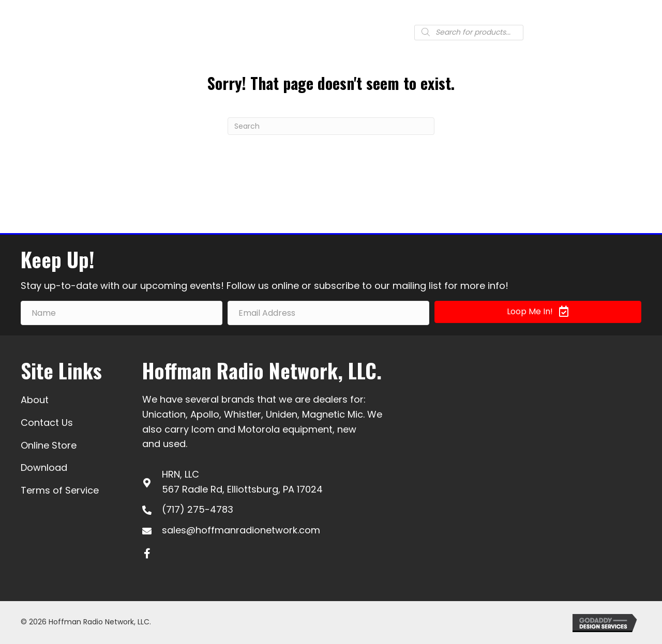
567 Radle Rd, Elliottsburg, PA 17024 (242, 489)
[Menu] (629, 32)
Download (44, 467)
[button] (538, 312)
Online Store (49, 445)
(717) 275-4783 (296, 31)
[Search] (331, 126)
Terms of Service (60, 490)
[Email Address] (328, 313)
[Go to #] (381, 34)
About (35, 400)
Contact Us (47, 423)
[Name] (122, 313)
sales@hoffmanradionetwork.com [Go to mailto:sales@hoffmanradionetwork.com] (241, 530)
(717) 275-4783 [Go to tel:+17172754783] (198, 509)
